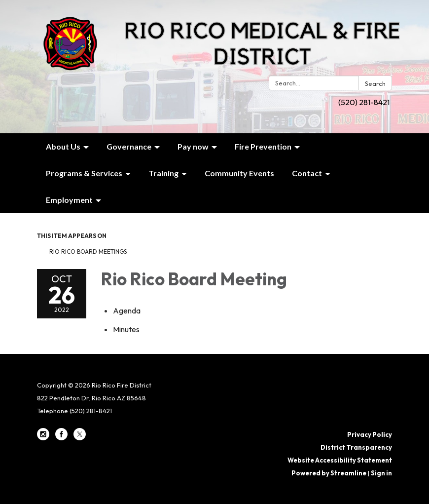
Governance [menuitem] (129, 146)
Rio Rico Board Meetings (88, 252)
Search (375, 83)
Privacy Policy (370, 434)
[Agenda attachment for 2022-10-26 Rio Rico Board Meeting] (127, 310)
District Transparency (356, 447)
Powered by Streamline (329, 473)
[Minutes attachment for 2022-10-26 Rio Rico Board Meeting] (126, 329)
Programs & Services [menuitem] (84, 173)
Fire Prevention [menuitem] (263, 146)
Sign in (381, 473)
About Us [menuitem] (63, 146)
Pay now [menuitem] (193, 146)
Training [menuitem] (163, 173)
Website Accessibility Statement (340, 460)
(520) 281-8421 (364, 102)
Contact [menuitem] (307, 173)
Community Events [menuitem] (239, 173)
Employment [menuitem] (69, 200)
